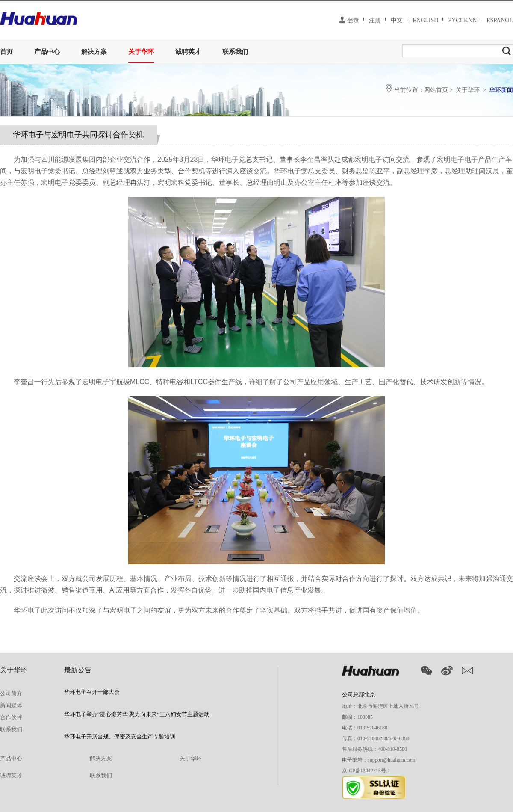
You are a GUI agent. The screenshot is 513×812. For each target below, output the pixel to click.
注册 (375, 21)
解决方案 (94, 52)
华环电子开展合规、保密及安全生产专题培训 (120, 736)
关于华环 (141, 52)
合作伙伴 (11, 717)
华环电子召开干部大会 (92, 692)
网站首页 (436, 90)
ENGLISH (425, 21)
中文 (397, 21)
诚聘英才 (188, 52)
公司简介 (11, 693)
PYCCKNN (462, 21)
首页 (6, 52)
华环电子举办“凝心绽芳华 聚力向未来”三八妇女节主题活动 (137, 714)
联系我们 (235, 52)
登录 (349, 20)
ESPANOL (500, 21)
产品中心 (47, 52)
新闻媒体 (11, 705)
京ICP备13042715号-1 (366, 771)
